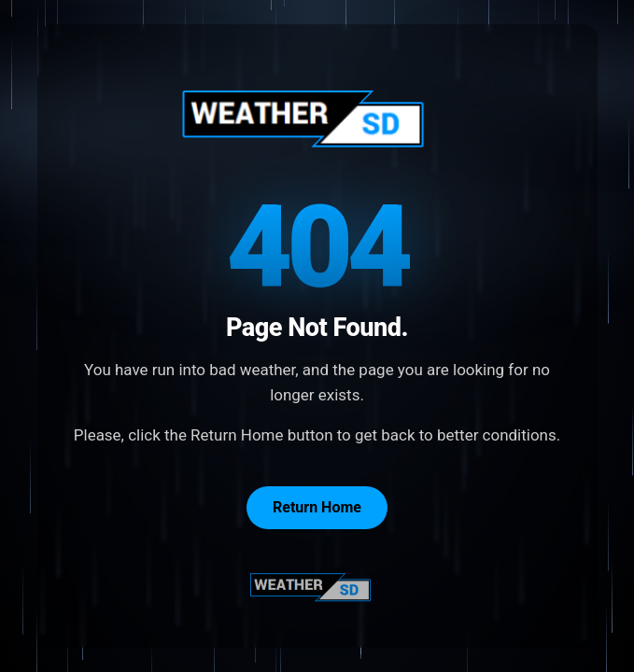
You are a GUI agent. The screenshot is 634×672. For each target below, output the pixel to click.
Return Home (317, 507)
